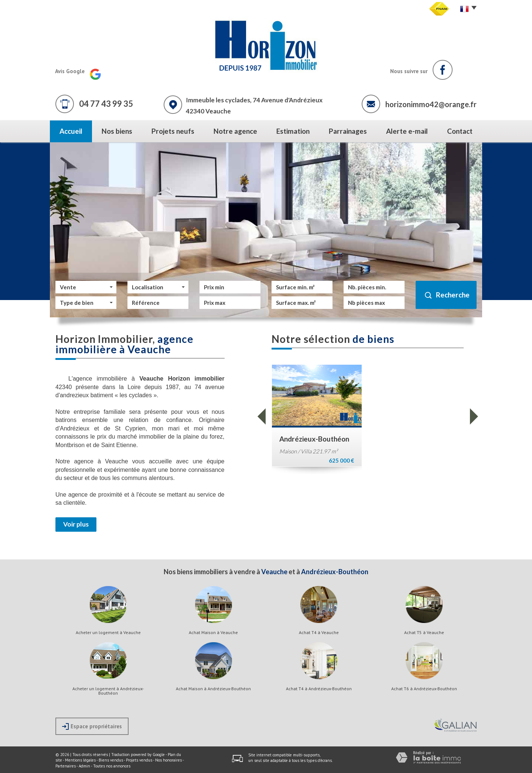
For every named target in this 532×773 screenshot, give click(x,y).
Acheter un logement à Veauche (108, 633)
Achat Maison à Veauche (213, 633)
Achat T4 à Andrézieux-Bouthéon (319, 689)
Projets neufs (173, 131)
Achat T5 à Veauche (424, 633)
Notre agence (235, 131)
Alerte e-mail (407, 131)
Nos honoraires (168, 760)
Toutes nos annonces (112, 766)
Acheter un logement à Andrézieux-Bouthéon (108, 691)
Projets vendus (139, 760)
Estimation (293, 131)
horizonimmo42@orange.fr (431, 104)
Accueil (71, 131)
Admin (84, 766)
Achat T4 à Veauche (319, 633)
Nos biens (117, 131)
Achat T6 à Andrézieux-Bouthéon (424, 689)
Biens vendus (111, 760)
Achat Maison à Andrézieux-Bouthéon (213, 689)
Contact (460, 131)
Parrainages (348, 131)
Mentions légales (80, 760)
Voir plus (76, 524)
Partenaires (66, 766)
